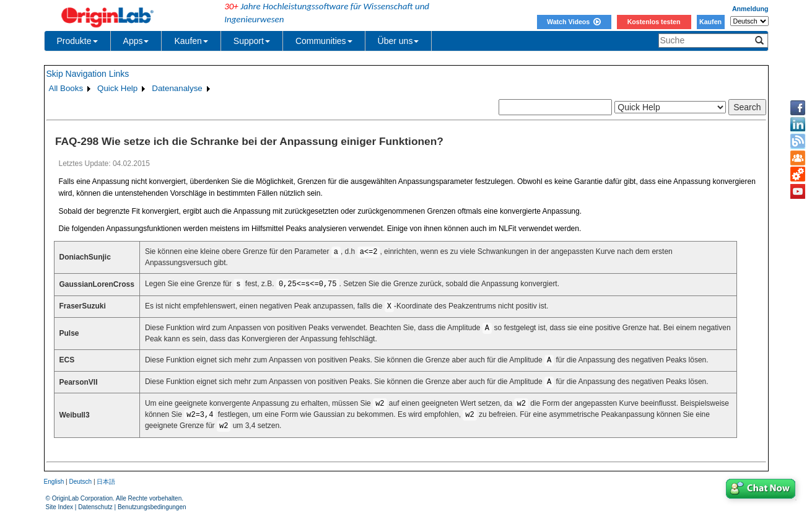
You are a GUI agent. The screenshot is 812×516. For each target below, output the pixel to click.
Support (252, 41)
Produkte (77, 41)
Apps (136, 41)
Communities (324, 41)
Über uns (399, 41)
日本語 (106, 482)
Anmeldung (750, 9)
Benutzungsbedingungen (152, 507)
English (54, 482)
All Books (66, 88)
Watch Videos (574, 22)
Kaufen (710, 22)
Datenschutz (95, 507)
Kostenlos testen (654, 22)
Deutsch (80, 482)
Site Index (59, 507)
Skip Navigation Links (88, 74)
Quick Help (117, 88)
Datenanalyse (177, 88)
